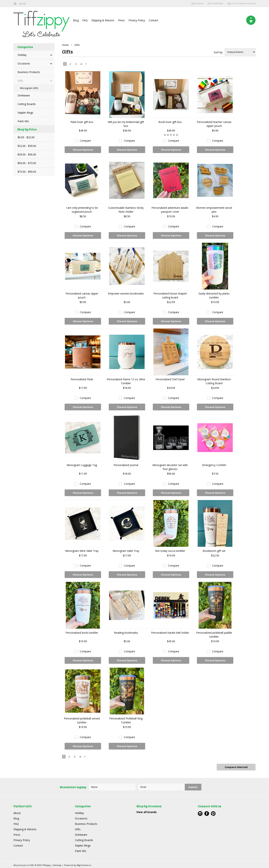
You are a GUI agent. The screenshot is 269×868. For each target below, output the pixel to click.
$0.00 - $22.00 (26, 137)
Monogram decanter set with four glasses (170, 467)
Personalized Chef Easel (170, 379)
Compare (85, 141)
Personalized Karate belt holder (170, 633)
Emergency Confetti (214, 465)
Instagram (200, 814)
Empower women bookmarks (126, 293)
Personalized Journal (126, 465)
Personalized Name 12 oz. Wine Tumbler (126, 381)
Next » (86, 65)
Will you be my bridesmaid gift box (126, 124)
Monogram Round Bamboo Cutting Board (214, 381)
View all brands (147, 812)
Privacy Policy (137, 20)
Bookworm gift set (214, 551)
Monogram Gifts (29, 88)
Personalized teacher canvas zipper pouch (214, 124)
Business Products (29, 72)
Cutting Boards (27, 104)
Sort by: (218, 52)
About (17, 813)
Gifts (20, 81)
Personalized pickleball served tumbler (82, 720)
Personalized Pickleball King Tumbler (126, 720)
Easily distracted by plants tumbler (214, 295)
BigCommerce (84, 865)
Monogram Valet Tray (126, 551)
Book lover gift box (170, 122)
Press (121, 20)
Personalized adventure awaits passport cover (170, 210)
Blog (76, 20)
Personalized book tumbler (82, 633)
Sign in (231, 3)
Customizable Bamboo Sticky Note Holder (126, 210)
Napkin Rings (25, 113)
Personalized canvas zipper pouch (82, 295)
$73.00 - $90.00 (27, 172)
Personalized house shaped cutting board (170, 295)
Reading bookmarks (126, 633)
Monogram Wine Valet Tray (82, 551)
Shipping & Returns (103, 20)
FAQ (85, 20)
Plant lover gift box (82, 122)
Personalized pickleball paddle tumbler (214, 635)
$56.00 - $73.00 (27, 163)
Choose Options (83, 150)
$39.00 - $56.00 (27, 154)
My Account (197, 3)
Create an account (246, 3)
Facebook (207, 814)
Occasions (24, 63)
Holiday (22, 55)
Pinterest (213, 814)
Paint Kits (23, 121)
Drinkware (24, 95)
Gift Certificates (215, 3)
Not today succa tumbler (170, 551)
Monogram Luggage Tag (82, 465)
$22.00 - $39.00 (27, 146)
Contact (153, 20)
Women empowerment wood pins (214, 210)
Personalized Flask (82, 379)
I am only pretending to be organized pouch (82, 210)
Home (65, 45)
